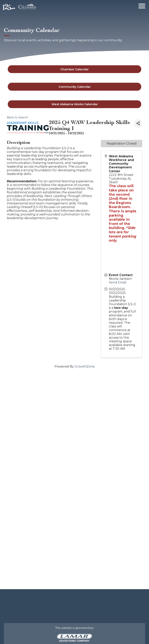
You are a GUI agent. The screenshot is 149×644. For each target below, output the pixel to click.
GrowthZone (85, 366)
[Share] (138, 124)
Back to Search (17, 117)
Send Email (118, 282)
